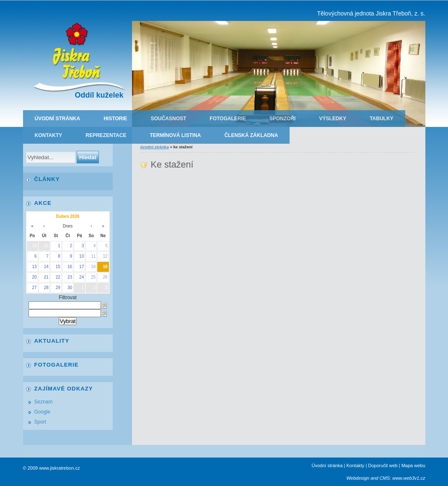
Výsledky (333, 119)
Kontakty (49, 135)
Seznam (44, 402)
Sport (40, 422)
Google (43, 412)
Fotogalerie (228, 119)
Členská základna (251, 135)
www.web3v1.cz (409, 478)
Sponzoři (283, 119)
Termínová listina (175, 135)
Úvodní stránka (58, 119)
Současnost (169, 119)
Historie (115, 119)
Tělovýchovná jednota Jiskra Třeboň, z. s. (371, 13)
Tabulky (381, 119)
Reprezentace (106, 135)
